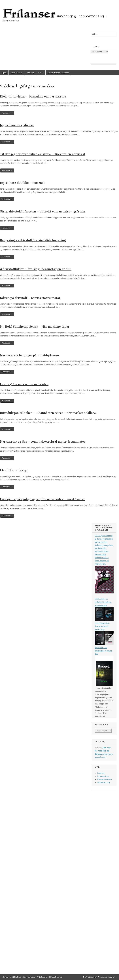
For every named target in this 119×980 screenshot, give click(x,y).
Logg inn (101, 773)
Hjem (4, 73)
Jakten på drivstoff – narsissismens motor (30, 298)
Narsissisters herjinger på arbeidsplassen (29, 355)
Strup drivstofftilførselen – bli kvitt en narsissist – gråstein (43, 211)
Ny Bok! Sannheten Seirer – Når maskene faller (35, 327)
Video (41, 73)
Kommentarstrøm (105, 779)
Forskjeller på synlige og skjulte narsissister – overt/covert (42, 499)
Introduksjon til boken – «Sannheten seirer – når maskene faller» (48, 413)
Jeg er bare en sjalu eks (17, 125)
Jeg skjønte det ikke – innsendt (22, 183)
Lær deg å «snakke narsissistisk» (24, 384)
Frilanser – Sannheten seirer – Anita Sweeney (31, 977)
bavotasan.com (111, 977)
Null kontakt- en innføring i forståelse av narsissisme (103, 602)
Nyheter (30, 73)
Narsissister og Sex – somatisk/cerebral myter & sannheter (43, 442)
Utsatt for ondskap (14, 470)
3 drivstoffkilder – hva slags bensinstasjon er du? (36, 269)
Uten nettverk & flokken (58, 73)
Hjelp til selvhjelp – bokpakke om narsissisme (33, 97)
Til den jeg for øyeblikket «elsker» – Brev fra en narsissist (43, 154)
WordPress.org (104, 782)
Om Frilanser (17, 73)
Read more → (7, 113)
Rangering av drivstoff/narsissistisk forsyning (33, 240)
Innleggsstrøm (103, 776)
